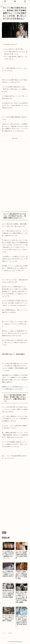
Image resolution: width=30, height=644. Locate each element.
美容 (4, 533)
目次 (13, 138)
